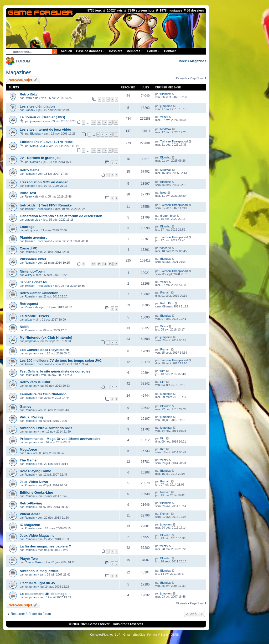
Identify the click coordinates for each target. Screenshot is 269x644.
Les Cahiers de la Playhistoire (44, 350)
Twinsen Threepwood (174, 141)
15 (93, 150)
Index (182, 61)
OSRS (175, 635)
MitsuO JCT (38, 146)
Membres (135, 51)
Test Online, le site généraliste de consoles (55, 371)
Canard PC (29, 248)
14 (105, 264)
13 (99, 264)
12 (93, 264)
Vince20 (165, 248)
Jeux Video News (34, 482)
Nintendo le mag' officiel (40, 571)
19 (116, 150)
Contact (170, 51)
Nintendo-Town (32, 271)
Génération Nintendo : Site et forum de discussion (61, 216)
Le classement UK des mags (43, 594)
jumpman (166, 106)
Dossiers (116, 51)
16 (99, 150)
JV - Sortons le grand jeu (40, 158)
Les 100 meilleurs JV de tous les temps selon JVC (61, 361)
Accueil (66, 51)
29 (116, 122)
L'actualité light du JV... (39, 583)
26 (99, 122)
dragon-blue (32, 220)
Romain (35, 162)
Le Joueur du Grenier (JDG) (42, 117)
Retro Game (30, 170)
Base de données (90, 51)
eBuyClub (139, 635)
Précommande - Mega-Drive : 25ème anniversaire (60, 439)
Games (25, 406)
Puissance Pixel (33, 259)
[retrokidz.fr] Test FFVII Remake (46, 205)
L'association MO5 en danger (44, 182)
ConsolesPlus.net (101, 635)
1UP (118, 635)
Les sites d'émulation (37, 106)
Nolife (25, 327)
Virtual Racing (31, 417)
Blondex (165, 94)
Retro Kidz (28, 94)
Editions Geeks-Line (36, 493)
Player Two (29, 559)
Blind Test (28, 193)
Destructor (31, 375)
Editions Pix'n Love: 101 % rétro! (47, 142)
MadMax (166, 129)
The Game (28, 460)
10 (116, 134)
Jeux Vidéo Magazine (37, 536)
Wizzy (164, 117)
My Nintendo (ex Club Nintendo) (46, 337)
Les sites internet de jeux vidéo (45, 129)
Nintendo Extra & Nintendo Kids (46, 428)
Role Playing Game (35, 471)
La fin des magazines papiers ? (45, 546)
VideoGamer (30, 514)
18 (110, 150)
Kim (163, 371)
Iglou (163, 193)
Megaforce (28, 449)
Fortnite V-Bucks (158, 635)
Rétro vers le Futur (35, 382)
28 (110, 122)
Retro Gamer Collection (39, 293)
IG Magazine (30, 525)
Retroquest (29, 304)
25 (93, 122)
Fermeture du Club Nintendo (43, 394)
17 (105, 150)
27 (105, 122)
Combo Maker (34, 562)
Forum (153, 51)
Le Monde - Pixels (34, 316)
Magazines (198, 61)
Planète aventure (34, 238)
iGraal (126, 635)
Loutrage (27, 227)
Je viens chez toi (33, 282)
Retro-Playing (31, 503)
